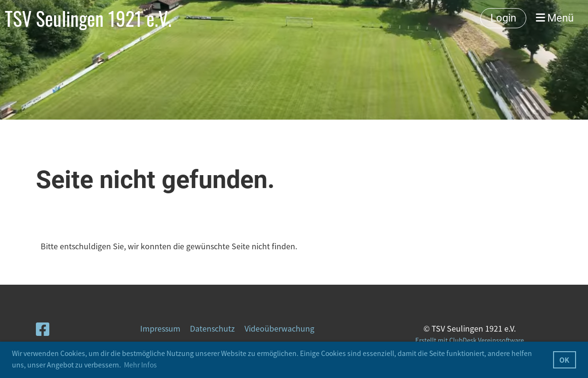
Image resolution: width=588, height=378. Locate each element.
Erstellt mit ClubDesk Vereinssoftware (470, 340)
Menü (555, 18)
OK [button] (564, 360)
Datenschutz (212, 328)
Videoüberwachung (279, 328)
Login (503, 18)
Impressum (160, 328)
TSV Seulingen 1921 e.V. (88, 18)
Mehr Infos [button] (140, 365)
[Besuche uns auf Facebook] (43, 328)
